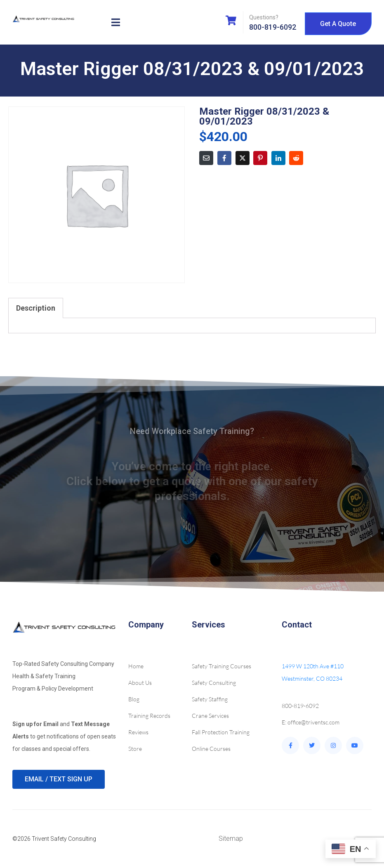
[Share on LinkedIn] (278, 158)
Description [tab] (36, 308)
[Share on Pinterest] (260, 158)
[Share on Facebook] (224, 158)
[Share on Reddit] (296, 158)
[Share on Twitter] (243, 158)
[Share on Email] (206, 158)
